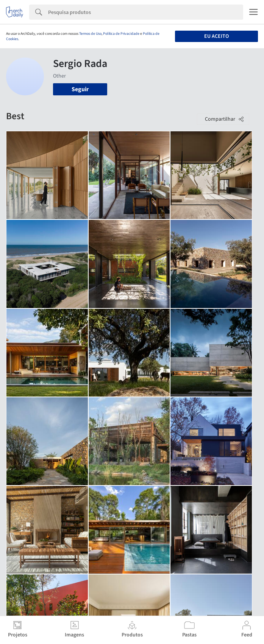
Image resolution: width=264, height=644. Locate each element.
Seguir (80, 89)
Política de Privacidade (121, 34)
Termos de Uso (90, 34)
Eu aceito (216, 36)
